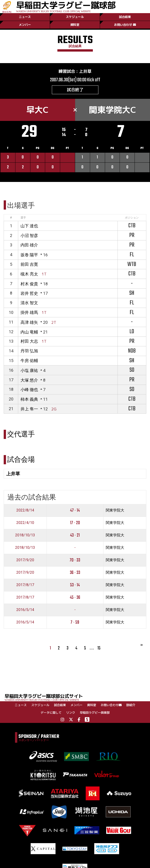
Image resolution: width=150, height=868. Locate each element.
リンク (71, 713)
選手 (23, 218)
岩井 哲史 (29, 293)
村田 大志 (29, 341)
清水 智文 (29, 303)
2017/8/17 (25, 585)
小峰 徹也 (29, 390)
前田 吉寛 (29, 264)
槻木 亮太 (29, 274)
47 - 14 (75, 510)
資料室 (75, 25)
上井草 (85, 71)
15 (99, 648)
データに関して (51, 713)
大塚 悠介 (29, 380)
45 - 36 (75, 598)
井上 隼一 (29, 409)
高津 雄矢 (29, 322)
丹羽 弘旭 (29, 351)
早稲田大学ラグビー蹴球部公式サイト (77, 697)
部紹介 (131, 705)
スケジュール (75, 17)
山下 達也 (29, 226)
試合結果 (125, 17)
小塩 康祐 (29, 370)
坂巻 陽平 (29, 255)
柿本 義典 (29, 399)
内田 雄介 (29, 245)
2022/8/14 (25, 510)
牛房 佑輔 (29, 361)
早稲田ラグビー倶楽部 (95, 713)
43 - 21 (75, 535)
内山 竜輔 (29, 332)
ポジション (132, 218)
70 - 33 (75, 560)
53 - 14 (75, 585)
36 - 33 (75, 573)
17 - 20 (75, 523)
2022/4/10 (25, 523)
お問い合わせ (125, 25)
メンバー (25, 25)
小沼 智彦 (29, 235)
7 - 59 (75, 622)
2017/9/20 (25, 560)
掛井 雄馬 (29, 312)
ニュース (25, 17)
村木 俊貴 (29, 284)
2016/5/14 (25, 610)
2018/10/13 (25, 535)
